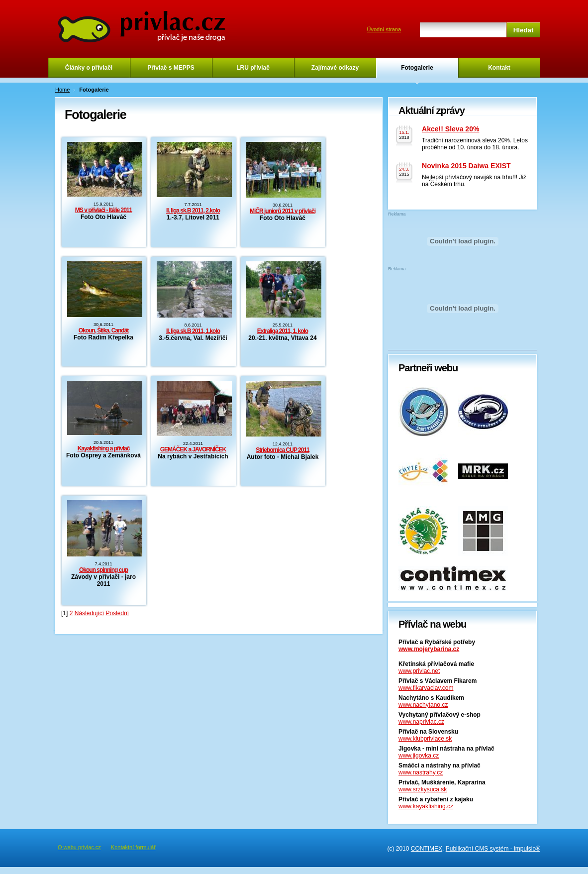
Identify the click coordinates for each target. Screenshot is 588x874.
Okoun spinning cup (103, 570)
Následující (89, 613)
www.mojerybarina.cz (429, 649)
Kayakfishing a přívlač (104, 448)
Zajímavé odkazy (335, 68)
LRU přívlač (253, 68)
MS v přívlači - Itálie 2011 (103, 210)
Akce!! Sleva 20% (450, 129)
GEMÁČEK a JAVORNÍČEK (193, 449)
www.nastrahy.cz (421, 772)
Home (62, 90)
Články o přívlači (89, 68)
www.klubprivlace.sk (425, 739)
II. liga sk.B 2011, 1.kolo (193, 331)
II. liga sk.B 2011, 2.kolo (193, 211)
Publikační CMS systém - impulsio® (493, 849)
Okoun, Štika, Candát (104, 330)
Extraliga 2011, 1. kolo (283, 331)
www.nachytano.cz (423, 705)
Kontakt (499, 68)
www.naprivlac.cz (421, 722)
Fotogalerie (417, 68)
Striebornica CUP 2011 (283, 450)
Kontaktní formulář (133, 847)
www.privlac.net (419, 671)
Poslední (117, 613)
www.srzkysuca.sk (423, 789)
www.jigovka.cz (419, 756)
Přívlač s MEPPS (171, 68)
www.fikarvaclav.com (426, 688)
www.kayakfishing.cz (426, 806)
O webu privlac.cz (79, 847)
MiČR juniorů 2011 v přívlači (283, 211)
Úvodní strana (384, 29)
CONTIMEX (427, 849)
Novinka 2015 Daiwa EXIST (466, 166)
